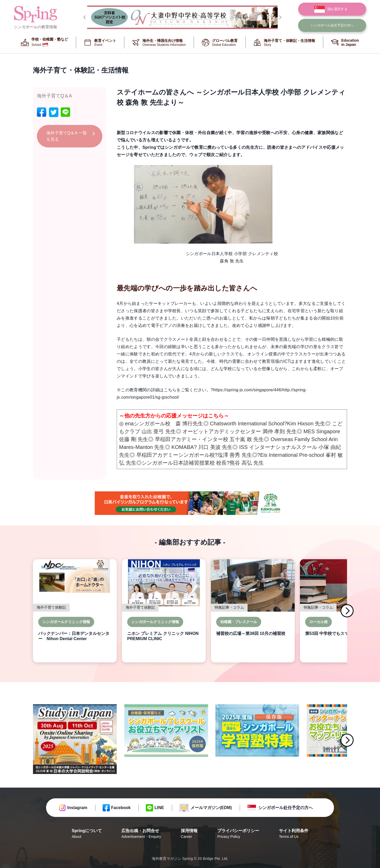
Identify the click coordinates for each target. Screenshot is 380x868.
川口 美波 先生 (215, 447)
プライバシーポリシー (238, 834)
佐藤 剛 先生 (134, 439)
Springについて (87, 834)
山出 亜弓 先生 (159, 431)
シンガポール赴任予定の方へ (286, 808)
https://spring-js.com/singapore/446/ (248, 390)
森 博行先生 (189, 424)
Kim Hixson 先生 (306, 424)
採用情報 (189, 834)
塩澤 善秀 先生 (235, 455)
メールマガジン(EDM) (211, 808)
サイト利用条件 (294, 834)
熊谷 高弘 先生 (247, 463)
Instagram (77, 808)
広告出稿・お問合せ (141, 834)
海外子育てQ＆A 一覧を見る (67, 136)
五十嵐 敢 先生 (247, 439)
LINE (159, 808)
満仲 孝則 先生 (280, 431)
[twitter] (54, 112)
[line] (65, 112)
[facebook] (42, 112)
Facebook (121, 808)
